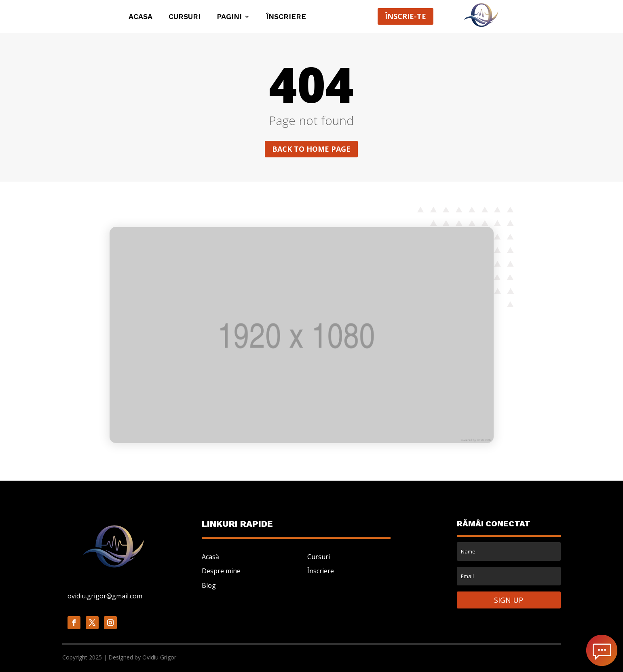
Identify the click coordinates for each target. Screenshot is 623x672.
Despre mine (221, 571)
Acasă (210, 557)
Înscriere (321, 571)
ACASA (140, 17)
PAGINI (229, 17)
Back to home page (311, 149)
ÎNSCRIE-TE (405, 16)
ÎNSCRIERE (286, 17)
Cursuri (185, 17)
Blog (209, 585)
